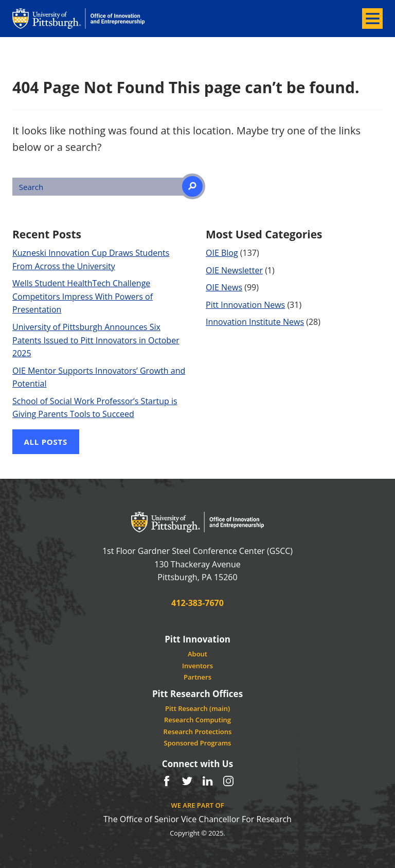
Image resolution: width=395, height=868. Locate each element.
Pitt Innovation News (245, 305)
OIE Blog (222, 253)
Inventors (197, 666)
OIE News (224, 287)
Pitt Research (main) (197, 708)
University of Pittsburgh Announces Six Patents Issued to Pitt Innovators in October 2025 (96, 340)
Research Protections (198, 732)
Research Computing (197, 720)
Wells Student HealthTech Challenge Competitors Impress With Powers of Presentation (83, 296)
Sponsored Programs (198, 743)
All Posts (46, 442)
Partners (197, 677)
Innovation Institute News (255, 322)
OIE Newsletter (234, 270)
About (197, 654)
